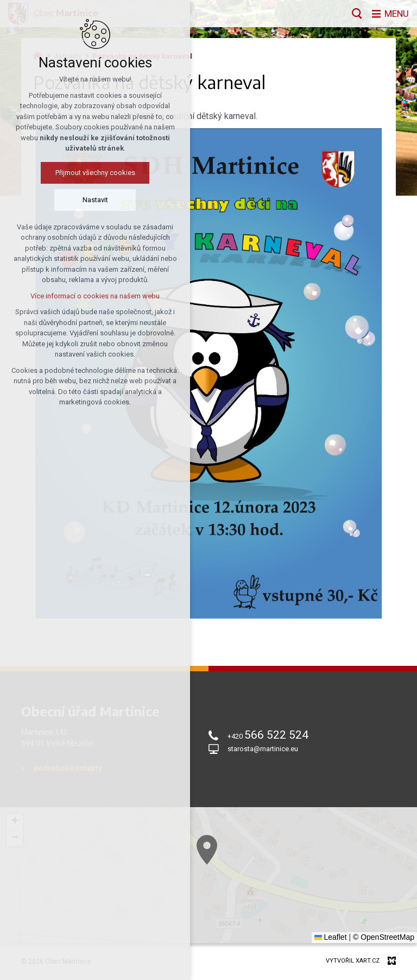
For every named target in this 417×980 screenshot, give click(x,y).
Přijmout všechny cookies (62, 173)
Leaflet (331, 937)
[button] (240, 872)
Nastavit (62, 200)
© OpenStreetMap (384, 937)
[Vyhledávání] (355, 14)
